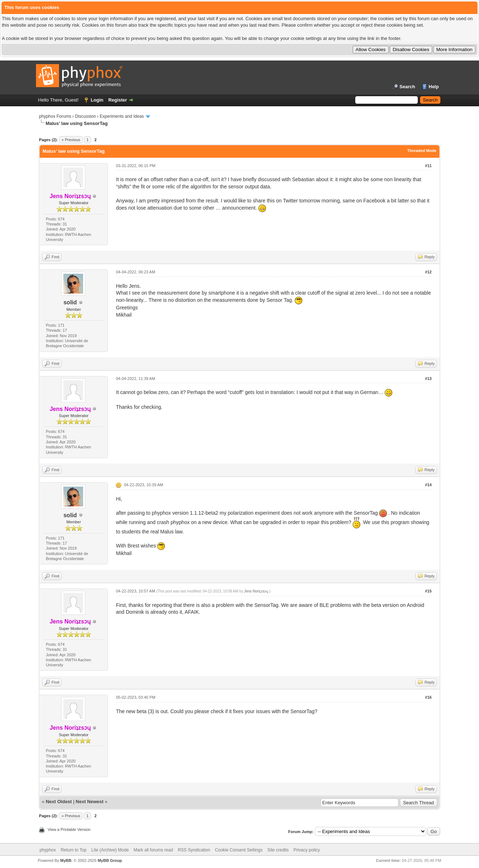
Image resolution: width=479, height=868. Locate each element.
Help (434, 87)
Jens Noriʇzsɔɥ (256, 591)
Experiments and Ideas (122, 116)
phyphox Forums (55, 116)
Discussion (85, 116)
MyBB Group (110, 860)
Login (97, 100)
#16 (428, 697)
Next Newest (89, 802)
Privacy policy (306, 850)
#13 (428, 379)
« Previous (71, 140)
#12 (428, 272)
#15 (428, 591)
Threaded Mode (422, 151)
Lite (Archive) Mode (110, 850)
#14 (428, 485)
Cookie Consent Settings (239, 850)
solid (70, 302)
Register (118, 100)
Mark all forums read (153, 850)
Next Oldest (59, 802)
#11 (428, 166)
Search (407, 87)
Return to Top (74, 850)
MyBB (66, 860)
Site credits (278, 850)
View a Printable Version (69, 829)
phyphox (48, 850)
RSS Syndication (194, 850)
